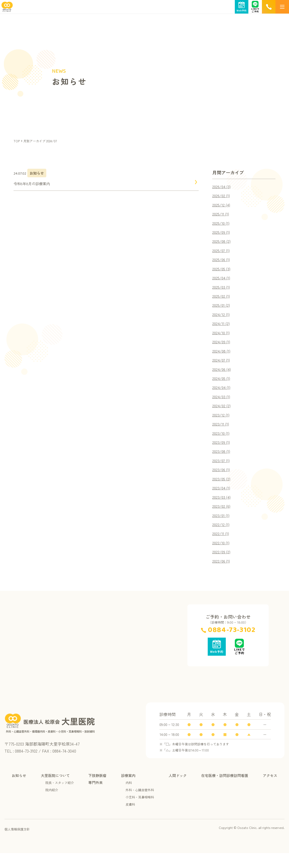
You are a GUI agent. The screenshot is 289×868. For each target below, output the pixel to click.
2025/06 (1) (222, 262)
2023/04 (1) (222, 500)
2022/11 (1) (221, 547)
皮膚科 (130, 819)
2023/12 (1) (222, 424)
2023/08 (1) (222, 462)
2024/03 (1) (222, 405)
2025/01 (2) (222, 310)
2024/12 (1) (222, 319)
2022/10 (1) (222, 557)
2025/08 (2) (222, 243)
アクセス (270, 790)
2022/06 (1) (222, 576)
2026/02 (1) (222, 196)
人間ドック (178, 790)
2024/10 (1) (222, 338)
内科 (129, 798)
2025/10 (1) (222, 225)
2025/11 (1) (221, 215)
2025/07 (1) (222, 253)
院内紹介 (52, 805)
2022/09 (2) (223, 566)
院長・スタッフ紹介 (60, 798)
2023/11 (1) (221, 433)
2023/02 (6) (222, 519)
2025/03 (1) (222, 291)
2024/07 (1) (222, 367)
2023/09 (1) (222, 452)
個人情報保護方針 (17, 844)
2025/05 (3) (222, 272)
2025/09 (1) (222, 234)
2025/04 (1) (222, 281)
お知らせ (19, 790)
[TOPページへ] (7, 9)
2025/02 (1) (222, 300)
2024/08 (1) (222, 357)
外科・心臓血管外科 (140, 805)
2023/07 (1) (222, 471)
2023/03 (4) (222, 509)
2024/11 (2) (222, 329)
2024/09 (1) (222, 348)
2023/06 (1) (222, 481)
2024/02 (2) (223, 414)
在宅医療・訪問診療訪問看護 (225, 790)
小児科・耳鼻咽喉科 (140, 812)
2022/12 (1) (222, 538)
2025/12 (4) (222, 206)
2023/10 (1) (222, 443)
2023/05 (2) (222, 490)
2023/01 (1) (222, 528)
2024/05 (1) (222, 386)
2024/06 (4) (223, 376)
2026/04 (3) (223, 187)
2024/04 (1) (222, 395)
